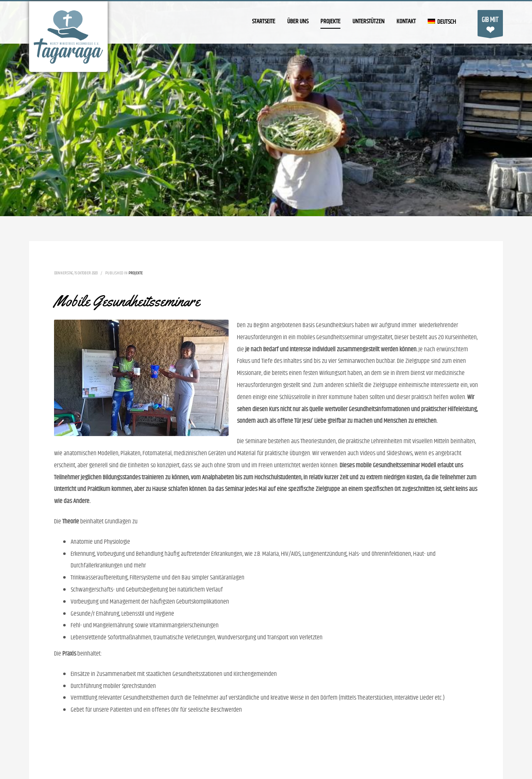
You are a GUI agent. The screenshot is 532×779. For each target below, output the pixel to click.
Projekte (135, 273)
